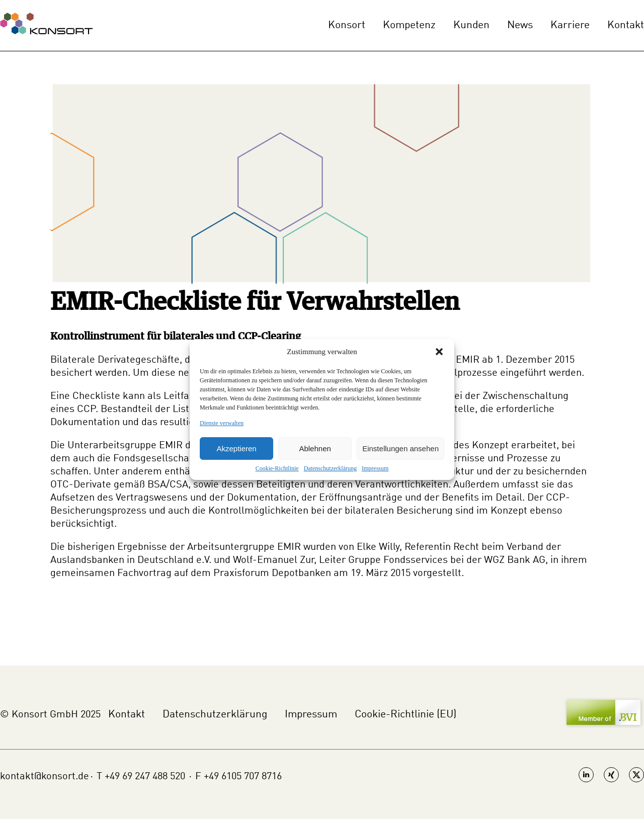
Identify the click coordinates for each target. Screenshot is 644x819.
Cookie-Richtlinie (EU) (406, 715)
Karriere (570, 25)
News (520, 25)
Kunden (471, 25)
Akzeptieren (236, 448)
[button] (439, 352)
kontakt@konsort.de (45, 777)
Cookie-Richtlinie (277, 468)
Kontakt (626, 25)
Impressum (375, 468)
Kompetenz (409, 25)
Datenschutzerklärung (330, 468)
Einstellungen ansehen (400, 448)
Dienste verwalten (222, 423)
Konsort (347, 25)
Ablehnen (315, 448)
